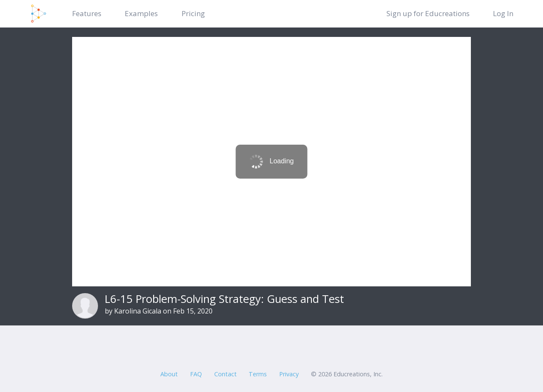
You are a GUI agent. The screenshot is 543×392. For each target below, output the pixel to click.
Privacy (289, 374)
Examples (141, 13)
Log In (503, 13)
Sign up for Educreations (428, 13)
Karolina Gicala (138, 311)
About (169, 374)
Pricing (193, 13)
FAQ (196, 374)
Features (87, 13)
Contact (225, 374)
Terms (258, 374)
